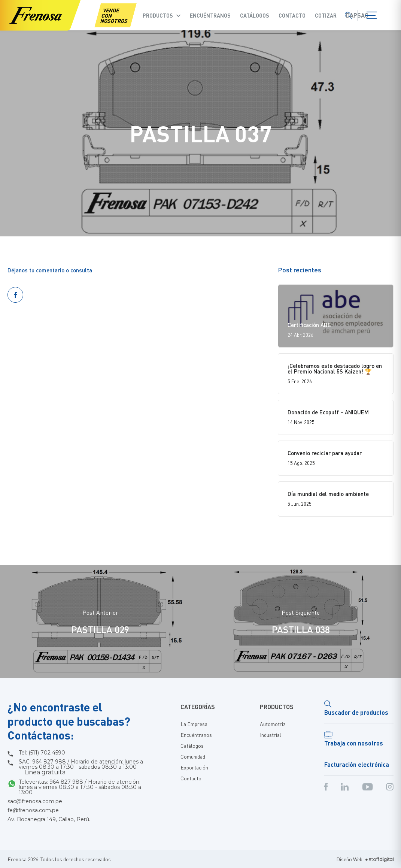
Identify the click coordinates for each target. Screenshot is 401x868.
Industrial (271, 735)
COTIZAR (326, 15)
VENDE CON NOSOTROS (114, 15)
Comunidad (193, 756)
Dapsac (357, 15)
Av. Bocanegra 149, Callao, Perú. (49, 819)
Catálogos (255, 15)
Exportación (194, 767)
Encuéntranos (210, 15)
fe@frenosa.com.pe (33, 810)
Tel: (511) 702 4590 (42, 753)
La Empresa (194, 724)
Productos (158, 15)
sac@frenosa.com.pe (35, 801)
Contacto (292, 15)
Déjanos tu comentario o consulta (50, 270)
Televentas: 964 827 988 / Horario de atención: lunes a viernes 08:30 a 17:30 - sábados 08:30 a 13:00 (80, 787)
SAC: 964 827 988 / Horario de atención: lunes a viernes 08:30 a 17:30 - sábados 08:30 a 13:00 (81, 767)
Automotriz (273, 724)
